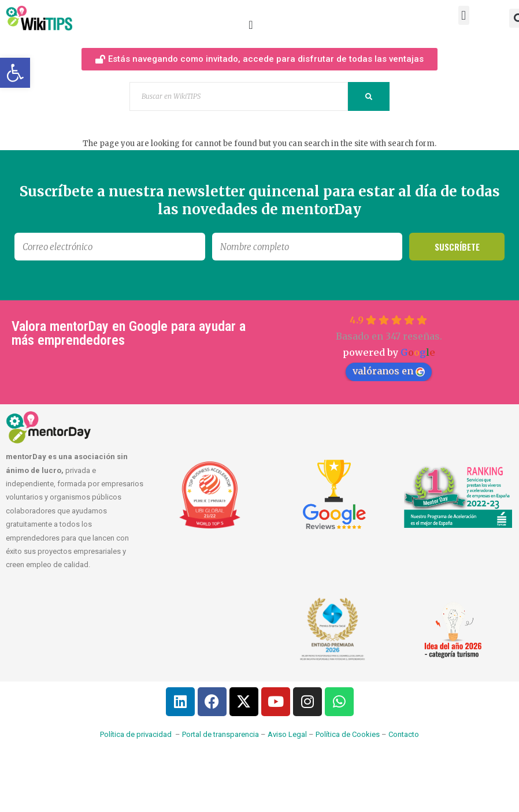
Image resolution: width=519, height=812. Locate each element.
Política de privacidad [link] (136, 734)
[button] (464, 15)
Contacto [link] (404, 734)
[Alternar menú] (251, 25)
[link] (15, 73)
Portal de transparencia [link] (220, 734)
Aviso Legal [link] (287, 734)
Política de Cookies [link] (348, 734)
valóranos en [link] (389, 371)
